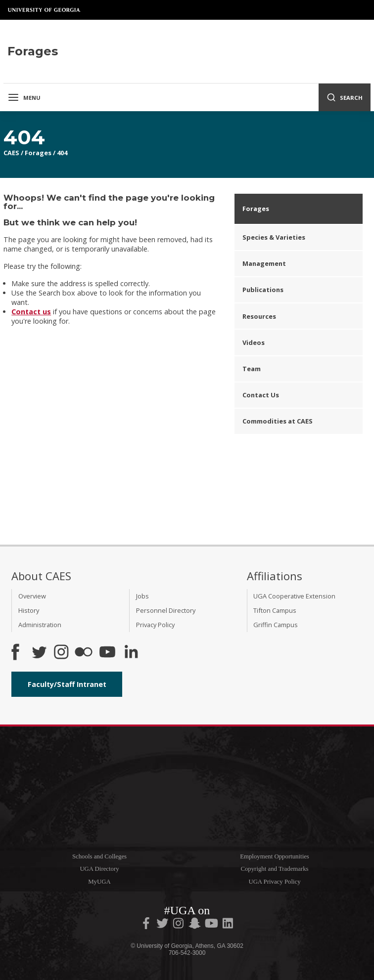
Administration (40, 625)
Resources (259, 316)
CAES (11, 153)
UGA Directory (99, 869)
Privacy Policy (155, 625)
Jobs (142, 596)
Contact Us (261, 395)
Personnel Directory (166, 610)
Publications (263, 290)
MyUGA (99, 882)
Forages (38, 153)
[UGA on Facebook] (147, 925)
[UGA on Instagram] (179, 925)
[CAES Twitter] (39, 653)
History (29, 610)
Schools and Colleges (99, 856)
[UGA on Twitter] (163, 925)
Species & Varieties (274, 237)
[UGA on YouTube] (212, 925)
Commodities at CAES (278, 421)
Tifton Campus (275, 610)
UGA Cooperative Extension (294, 596)
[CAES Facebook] (15, 653)
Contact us (31, 312)
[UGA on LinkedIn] (228, 925)
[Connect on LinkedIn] (131, 653)
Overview (32, 596)
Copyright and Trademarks (274, 869)
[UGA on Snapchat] (195, 925)
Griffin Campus (276, 625)
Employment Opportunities (275, 856)
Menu (24, 97)
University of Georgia (45, 10)
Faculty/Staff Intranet (67, 684)
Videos (254, 342)
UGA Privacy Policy (274, 882)
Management (264, 263)
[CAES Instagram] (61, 653)
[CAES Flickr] (84, 653)
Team (252, 369)
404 (62, 153)
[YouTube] (107, 653)
